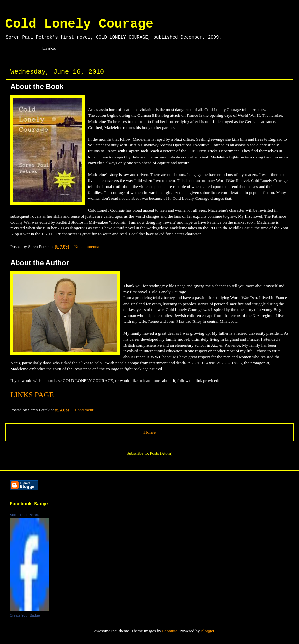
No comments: (87, 247)
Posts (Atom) (161, 453)
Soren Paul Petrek (24, 515)
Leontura (170, 631)
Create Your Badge (25, 615)
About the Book (37, 86)
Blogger (207, 631)
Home (23, 49)
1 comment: (85, 410)
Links (49, 49)
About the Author (40, 263)
